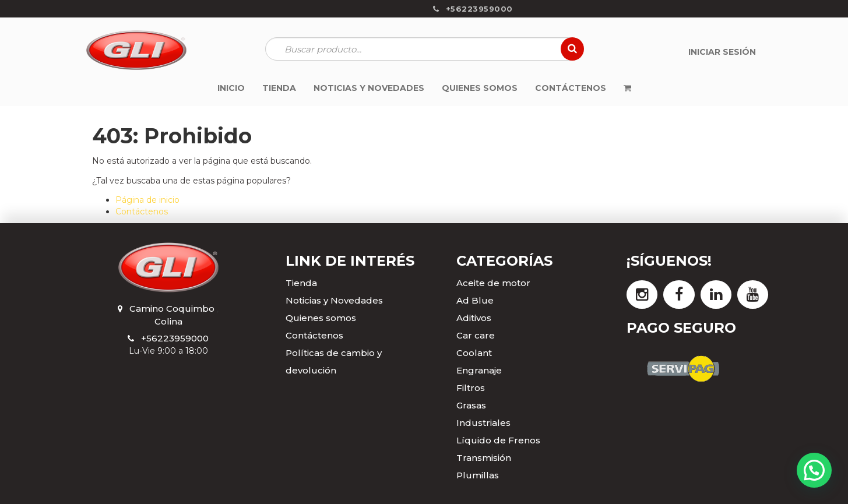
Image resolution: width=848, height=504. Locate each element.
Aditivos (474, 318)
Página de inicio (147, 200)
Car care (476, 335)
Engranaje (479, 370)
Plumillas (478, 475)
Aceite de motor (493, 283)
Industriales (483, 423)
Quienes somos (321, 318)
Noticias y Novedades (334, 300)
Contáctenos (142, 212)
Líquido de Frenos (498, 440)
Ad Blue (475, 300)
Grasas (471, 405)
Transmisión (484, 458)
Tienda (301, 283)
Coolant (474, 353)
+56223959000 (175, 338)
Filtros (471, 388)
